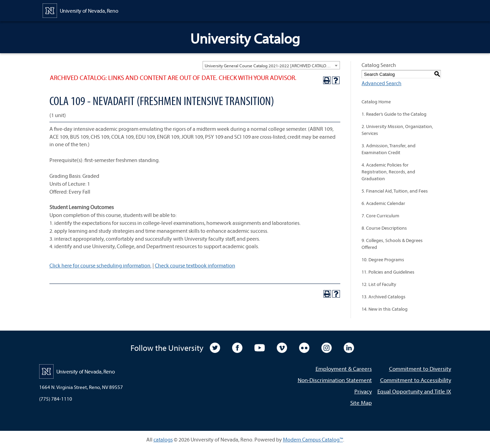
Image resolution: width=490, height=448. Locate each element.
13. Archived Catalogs (384, 297)
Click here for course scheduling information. (100, 265)
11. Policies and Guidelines (388, 272)
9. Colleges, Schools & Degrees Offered (392, 244)
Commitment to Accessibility (416, 380)
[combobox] (271, 65)
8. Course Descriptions (384, 228)
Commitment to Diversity (420, 369)
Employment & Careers (344, 369)
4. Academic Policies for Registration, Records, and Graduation (388, 172)
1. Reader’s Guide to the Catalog (394, 114)
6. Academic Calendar (383, 203)
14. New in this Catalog (385, 309)
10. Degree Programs (383, 260)
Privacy (363, 391)
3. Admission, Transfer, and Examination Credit (389, 149)
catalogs (163, 439)
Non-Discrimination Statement (335, 380)
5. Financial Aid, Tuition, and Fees (395, 191)
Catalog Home (376, 102)
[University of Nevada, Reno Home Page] (81, 10)
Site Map (361, 403)
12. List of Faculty (379, 284)
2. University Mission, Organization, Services (397, 130)
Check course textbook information (195, 265)
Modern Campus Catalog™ (313, 439)
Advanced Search (381, 83)
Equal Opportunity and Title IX (414, 391)
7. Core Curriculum (380, 216)
